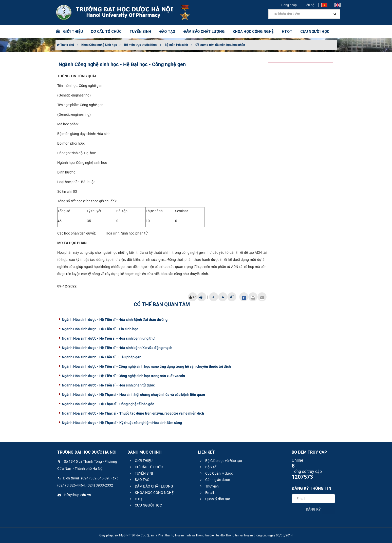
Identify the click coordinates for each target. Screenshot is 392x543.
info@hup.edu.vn (74, 495)
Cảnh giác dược (214, 480)
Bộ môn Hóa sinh (176, 45)
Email (206, 493)
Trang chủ (65, 45)
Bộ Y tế (207, 467)
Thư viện (209, 486)
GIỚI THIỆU (73, 32)
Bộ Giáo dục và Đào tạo (220, 461)
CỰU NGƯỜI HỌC (315, 32)
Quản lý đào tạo (214, 499)
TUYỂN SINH (140, 32)
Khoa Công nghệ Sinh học (99, 45)
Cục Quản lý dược (216, 473)
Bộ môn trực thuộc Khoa (141, 45)
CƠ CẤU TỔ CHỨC (106, 32)
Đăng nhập (289, 5)
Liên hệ (309, 5)
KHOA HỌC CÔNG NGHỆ (253, 32)
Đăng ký (313, 509)
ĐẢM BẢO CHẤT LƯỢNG (204, 32)
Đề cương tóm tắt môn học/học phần (220, 45)
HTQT (287, 32)
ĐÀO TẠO (167, 32)
